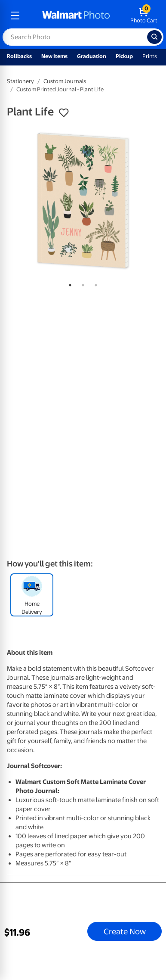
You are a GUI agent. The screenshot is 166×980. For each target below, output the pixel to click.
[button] (64, 113)
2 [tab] (81, 283)
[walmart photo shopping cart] (144, 16)
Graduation (92, 56)
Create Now (125, 931)
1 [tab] (68, 283)
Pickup (124, 56)
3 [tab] (94, 283)
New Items (54, 56)
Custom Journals (65, 81)
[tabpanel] (83, 200)
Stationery (20, 81)
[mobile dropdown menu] (15, 16)
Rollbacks (19, 56)
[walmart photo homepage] (76, 16)
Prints (150, 56)
